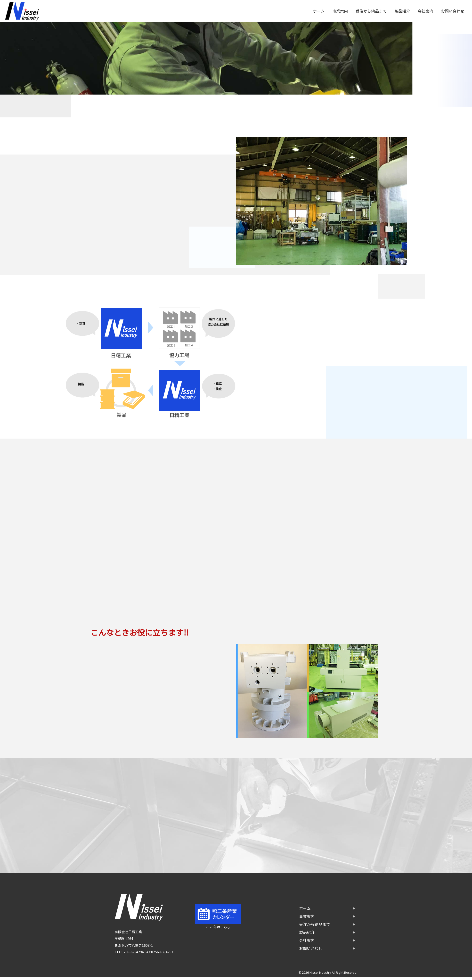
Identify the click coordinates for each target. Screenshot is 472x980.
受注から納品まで (371, 11)
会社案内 (425, 11)
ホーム (319, 11)
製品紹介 (402, 11)
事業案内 (340, 11)
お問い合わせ (453, 11)
